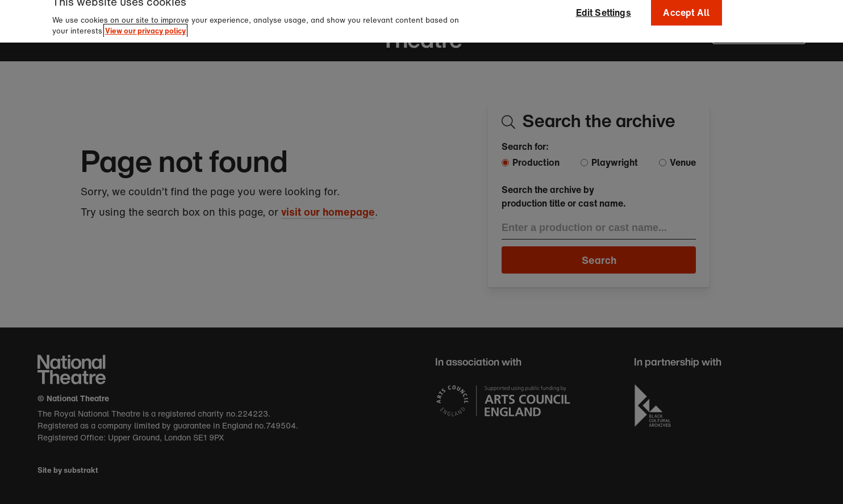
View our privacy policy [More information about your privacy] (145, 25)
